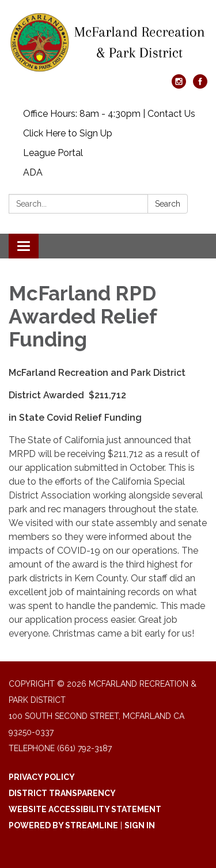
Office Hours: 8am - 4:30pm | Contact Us (109, 114)
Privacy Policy (42, 777)
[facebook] (200, 85)
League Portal (53, 153)
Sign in (140, 825)
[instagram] (179, 85)
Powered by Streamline (63, 825)
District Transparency (62, 793)
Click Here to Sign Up (68, 133)
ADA (33, 172)
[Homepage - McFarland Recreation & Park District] (108, 43)
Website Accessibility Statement (85, 809)
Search (168, 204)
